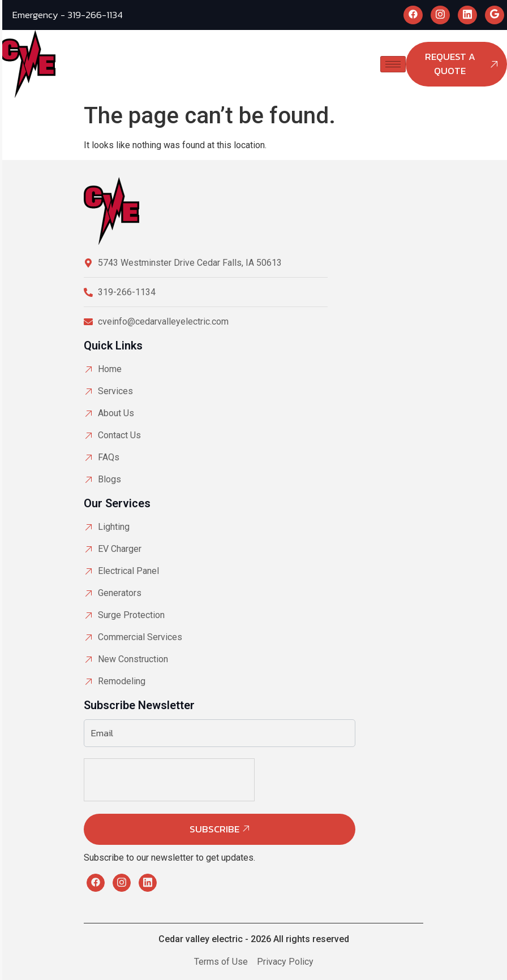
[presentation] (170, 801)
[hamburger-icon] (393, 64)
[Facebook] (413, 15)
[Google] (495, 15)
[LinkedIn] (467, 15)
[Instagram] (440, 15)
